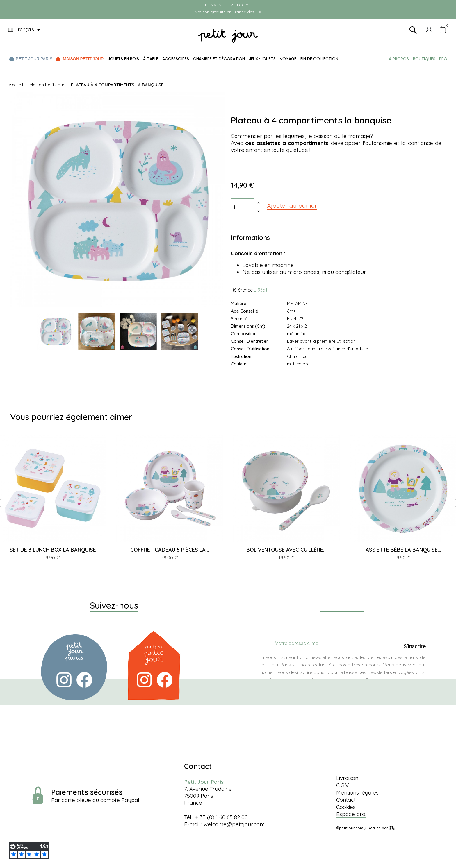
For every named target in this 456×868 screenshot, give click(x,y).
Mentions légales (357, 792)
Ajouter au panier (292, 205)
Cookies (346, 807)
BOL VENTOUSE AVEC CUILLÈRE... (286, 550)
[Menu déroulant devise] (25, 30)
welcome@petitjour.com (234, 824)
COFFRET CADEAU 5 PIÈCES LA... (170, 550)
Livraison (347, 778)
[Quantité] (243, 207)
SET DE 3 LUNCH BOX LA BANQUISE (53, 550)
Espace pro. (351, 814)
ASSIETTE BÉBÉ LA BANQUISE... (403, 550)
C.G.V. (343, 785)
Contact (346, 800)
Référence (242, 290)
